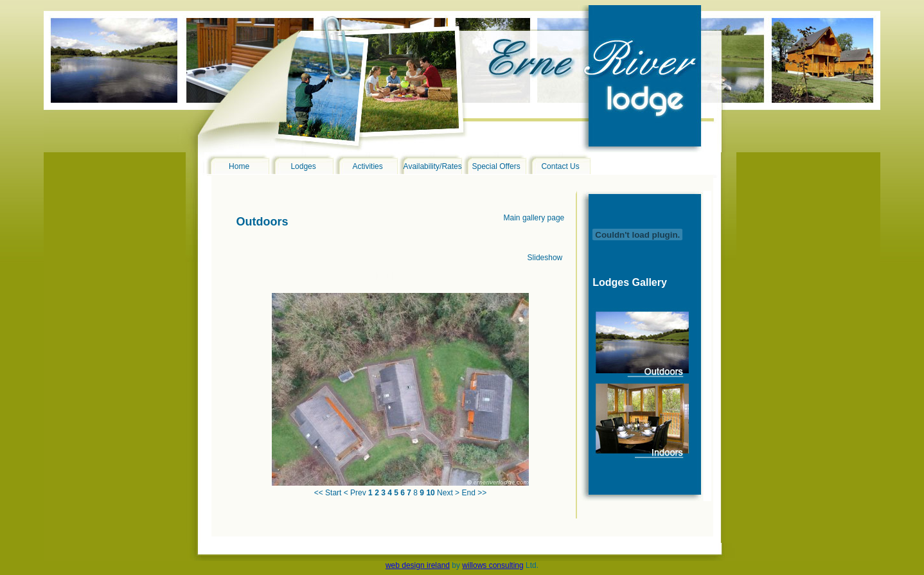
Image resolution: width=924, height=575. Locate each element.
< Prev (355, 493)
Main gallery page (534, 218)
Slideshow (545, 258)
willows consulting (493, 565)
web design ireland (418, 565)
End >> (474, 493)
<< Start (328, 493)
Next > (448, 493)
